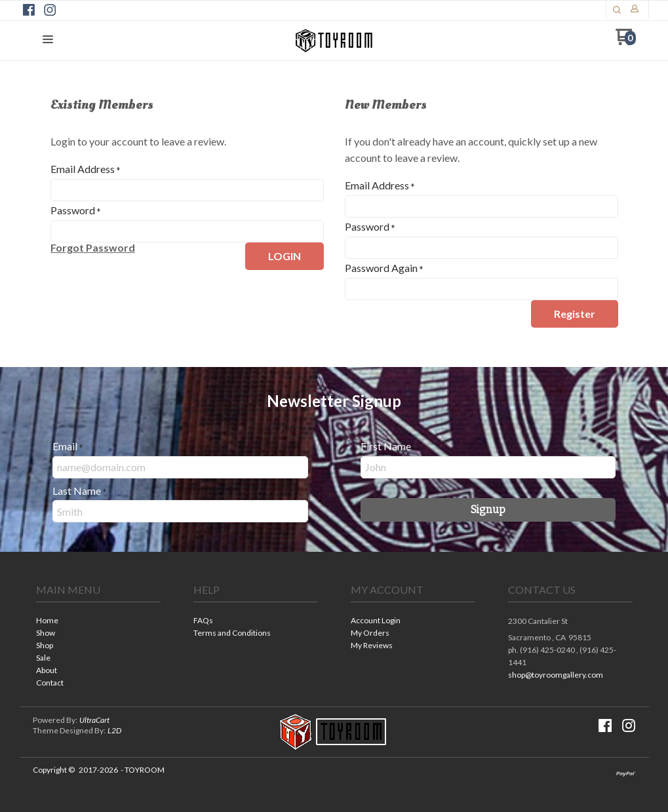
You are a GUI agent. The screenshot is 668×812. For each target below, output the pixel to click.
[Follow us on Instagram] (50, 10)
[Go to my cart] (626, 42)
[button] (617, 10)
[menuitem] (98, 622)
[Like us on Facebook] (29, 10)
